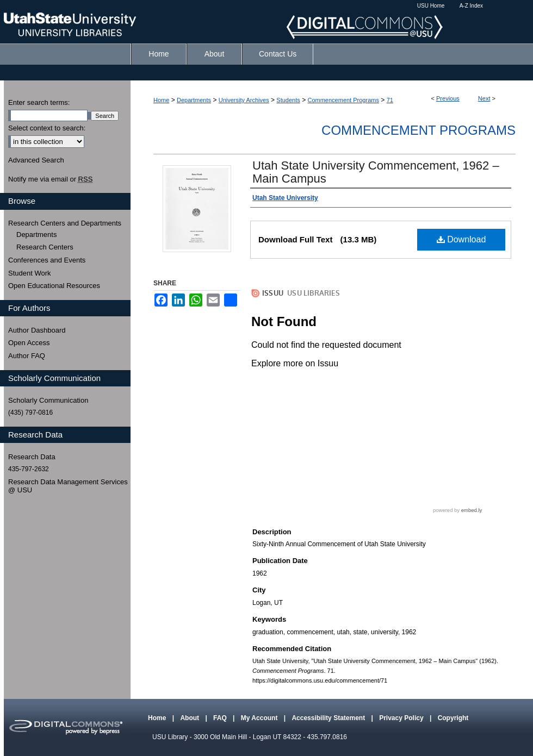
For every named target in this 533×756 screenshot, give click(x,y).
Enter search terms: (39, 102)
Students (288, 100)
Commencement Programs (343, 100)
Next (484, 98)
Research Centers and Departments (65, 223)
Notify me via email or (50, 179)
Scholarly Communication (48, 400)
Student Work (30, 273)
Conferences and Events (47, 260)
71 (390, 100)
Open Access (29, 343)
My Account (260, 718)
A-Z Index (471, 6)
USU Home (431, 6)
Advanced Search (36, 160)
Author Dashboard (37, 330)
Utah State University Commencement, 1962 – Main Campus (376, 172)
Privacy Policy (402, 718)
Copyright (453, 718)
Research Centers (45, 247)
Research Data (32, 457)
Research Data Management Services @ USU (68, 486)
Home (161, 100)
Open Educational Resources (54, 286)
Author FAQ (27, 356)
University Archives (244, 100)
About (190, 718)
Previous (448, 98)
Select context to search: (47, 128)
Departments (194, 100)
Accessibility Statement (329, 718)
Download (461, 239)
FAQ (221, 718)
